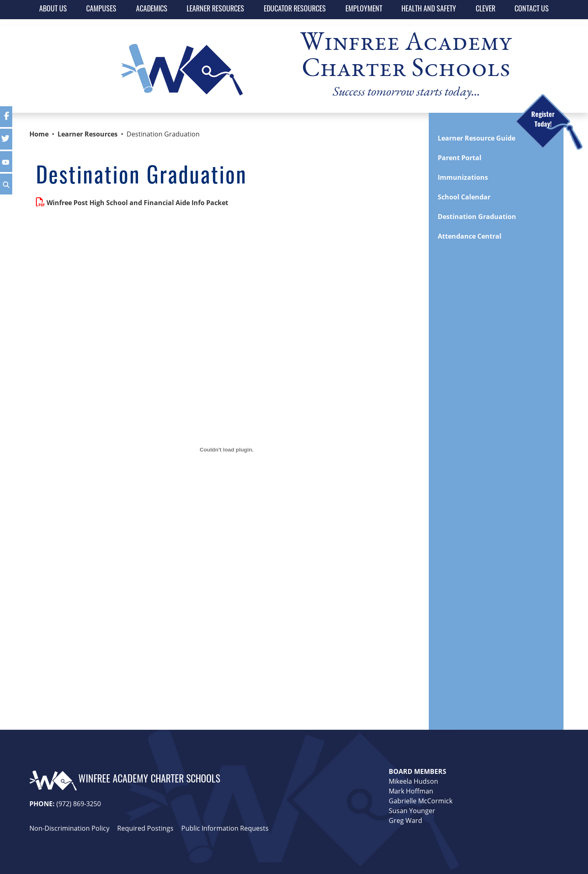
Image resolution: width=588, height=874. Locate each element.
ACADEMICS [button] (152, 10)
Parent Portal (460, 158)
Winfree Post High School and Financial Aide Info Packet (137, 203)
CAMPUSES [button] (101, 10)
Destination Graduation (477, 217)
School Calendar (464, 197)
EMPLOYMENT (364, 10)
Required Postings (145, 828)
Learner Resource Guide (477, 138)
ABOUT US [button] (53, 10)
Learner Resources (88, 134)
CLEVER (486, 10)
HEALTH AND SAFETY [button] (429, 10)
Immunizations (463, 177)
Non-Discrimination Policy (69, 828)
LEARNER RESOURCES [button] (215, 10)
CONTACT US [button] (532, 10)
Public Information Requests (225, 828)
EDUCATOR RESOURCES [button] (295, 10)
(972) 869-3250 (79, 804)
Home (39, 134)
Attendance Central (470, 236)
